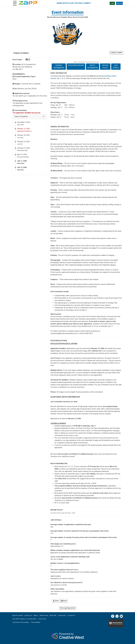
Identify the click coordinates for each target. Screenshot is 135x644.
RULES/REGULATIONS (76, 65)
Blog (36, 615)
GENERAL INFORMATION (59, 67)
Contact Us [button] (71, 615)
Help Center (62, 615)
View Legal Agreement (68, 608)
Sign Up (119, 3)
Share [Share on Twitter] (56, 601)
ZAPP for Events (44, 615)
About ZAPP (53, 615)
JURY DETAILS (116, 67)
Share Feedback (36, 622)
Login (112, 3)
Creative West (32, 619)
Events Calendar (18, 615)
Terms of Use (42, 619)
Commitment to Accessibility (21, 622)
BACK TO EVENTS (21, 53)
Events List (28, 615)
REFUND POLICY (105, 67)
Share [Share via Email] (64, 601)
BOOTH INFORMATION (93, 67)
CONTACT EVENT (116, 53)
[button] (30, 117)
